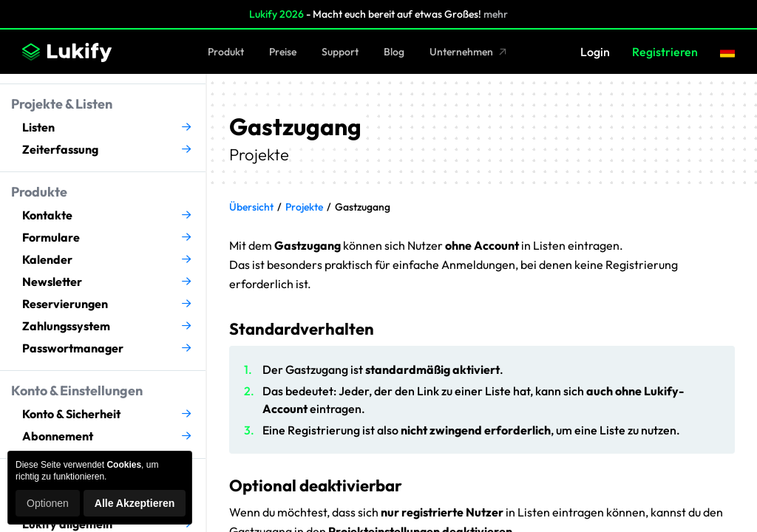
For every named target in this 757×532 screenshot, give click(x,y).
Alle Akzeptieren (135, 503)
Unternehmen (468, 52)
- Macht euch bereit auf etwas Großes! (378, 14)
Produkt (226, 52)
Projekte (304, 207)
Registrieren (665, 52)
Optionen (48, 503)
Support (340, 52)
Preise (283, 52)
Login (595, 52)
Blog (394, 52)
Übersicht (251, 207)
